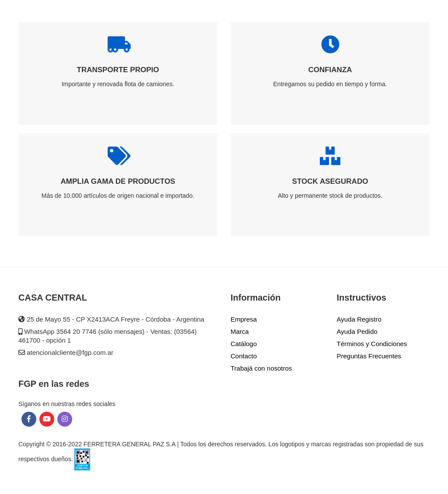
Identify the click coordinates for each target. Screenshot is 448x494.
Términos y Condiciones (372, 344)
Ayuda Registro (359, 319)
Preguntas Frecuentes (369, 356)
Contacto (244, 356)
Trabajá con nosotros (261, 368)
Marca (240, 331)
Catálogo (244, 344)
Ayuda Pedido (357, 331)
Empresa (244, 319)
